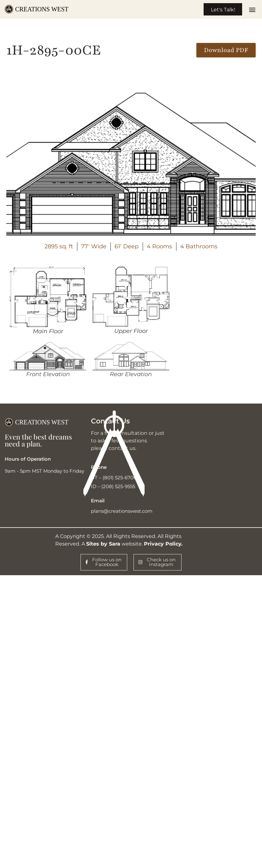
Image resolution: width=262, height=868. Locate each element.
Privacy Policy (163, 545)
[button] (252, 10)
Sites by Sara (103, 545)
